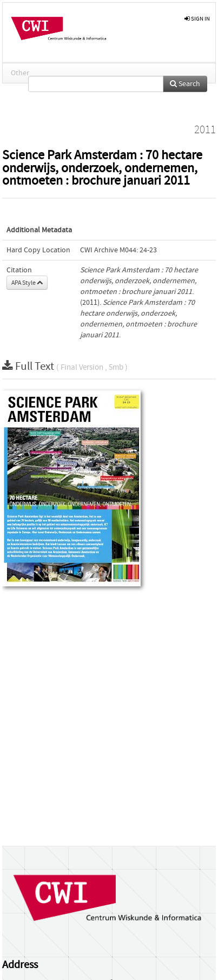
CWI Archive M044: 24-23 (118, 250)
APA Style (27, 283)
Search (185, 84)
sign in (197, 19)
